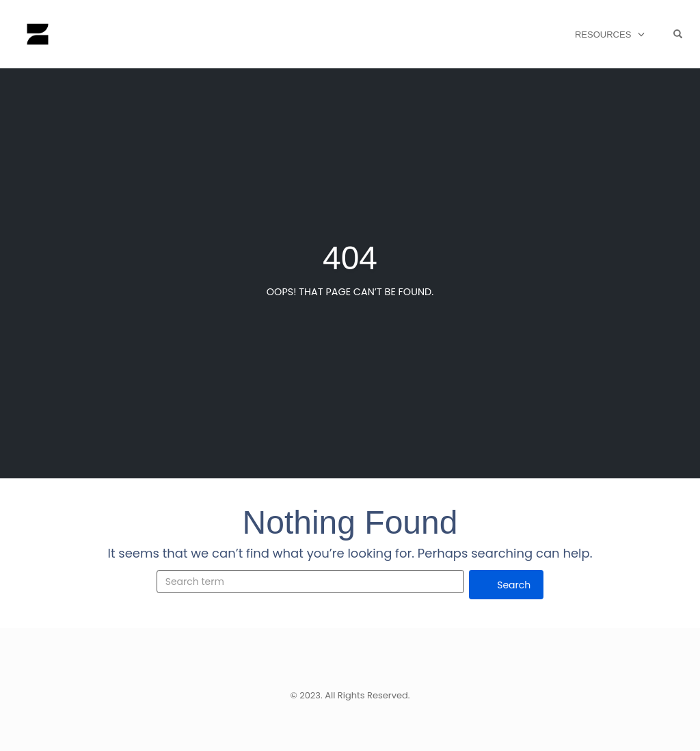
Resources (603, 35)
